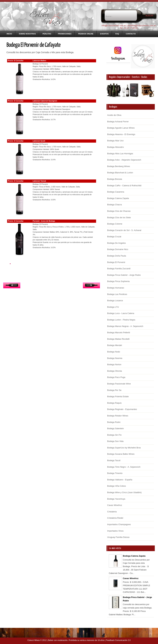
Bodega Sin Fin (114, 435)
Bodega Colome (115, 224)
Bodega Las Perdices (117, 294)
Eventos (104, 34)
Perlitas (47, 34)
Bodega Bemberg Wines (119, 166)
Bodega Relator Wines (118, 416)
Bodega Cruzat (114, 237)
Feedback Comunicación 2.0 (118, 640)
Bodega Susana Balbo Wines (121, 454)
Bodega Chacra (114, 205)
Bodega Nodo (114, 352)
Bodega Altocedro (116, 147)
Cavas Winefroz (115, 505)
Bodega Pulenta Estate (118, 396)
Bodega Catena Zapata (118, 198)
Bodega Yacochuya (116, 499)
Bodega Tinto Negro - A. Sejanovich (124, 467)
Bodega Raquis (114, 403)
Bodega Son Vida (115, 441)
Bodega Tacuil (114, 460)
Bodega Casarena (116, 192)
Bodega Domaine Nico (118, 249)
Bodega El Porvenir (116, 262)
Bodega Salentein (116, 428)
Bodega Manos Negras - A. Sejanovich (125, 326)
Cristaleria (112, 512)
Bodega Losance (115, 301)
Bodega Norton (114, 364)
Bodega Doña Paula (117, 256)
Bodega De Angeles (116, 243)
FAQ (117, 34)
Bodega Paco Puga (116, 377)
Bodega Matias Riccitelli (118, 339)
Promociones (65, 34)
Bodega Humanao (116, 288)
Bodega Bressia (115, 179)
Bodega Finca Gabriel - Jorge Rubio (124, 275)
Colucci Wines (34, 640)
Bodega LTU (113, 307)
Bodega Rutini (114, 422)
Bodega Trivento (115, 473)
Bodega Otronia (115, 371)
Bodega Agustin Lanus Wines (121, 128)
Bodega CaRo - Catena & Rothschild (124, 186)
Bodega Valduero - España (120, 480)
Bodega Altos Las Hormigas (120, 154)
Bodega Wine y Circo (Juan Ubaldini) (124, 492)
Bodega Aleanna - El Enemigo (121, 134)
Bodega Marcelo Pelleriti (119, 332)
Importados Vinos (115, 531)
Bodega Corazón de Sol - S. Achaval (124, 230)
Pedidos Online (86, 34)
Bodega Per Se (114, 390)
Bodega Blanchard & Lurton (120, 173)
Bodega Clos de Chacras (119, 211)
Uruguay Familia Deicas (118, 537)
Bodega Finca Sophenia (118, 281)
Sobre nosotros (27, 34)
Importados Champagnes (119, 524)
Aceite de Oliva (114, 115)
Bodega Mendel (115, 345)
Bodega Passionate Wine (119, 384)
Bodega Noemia (115, 358)
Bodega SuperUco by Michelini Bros (124, 448)
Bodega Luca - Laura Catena (121, 313)
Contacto (131, 34)
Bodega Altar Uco (115, 141)
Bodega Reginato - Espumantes (122, 409)
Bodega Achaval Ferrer (118, 122)
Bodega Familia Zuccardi (119, 269)
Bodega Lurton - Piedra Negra (121, 320)
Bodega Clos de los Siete (119, 217)
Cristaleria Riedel (115, 518)
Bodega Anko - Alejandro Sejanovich (124, 160)
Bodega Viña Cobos (116, 486)
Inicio (9, 34)
